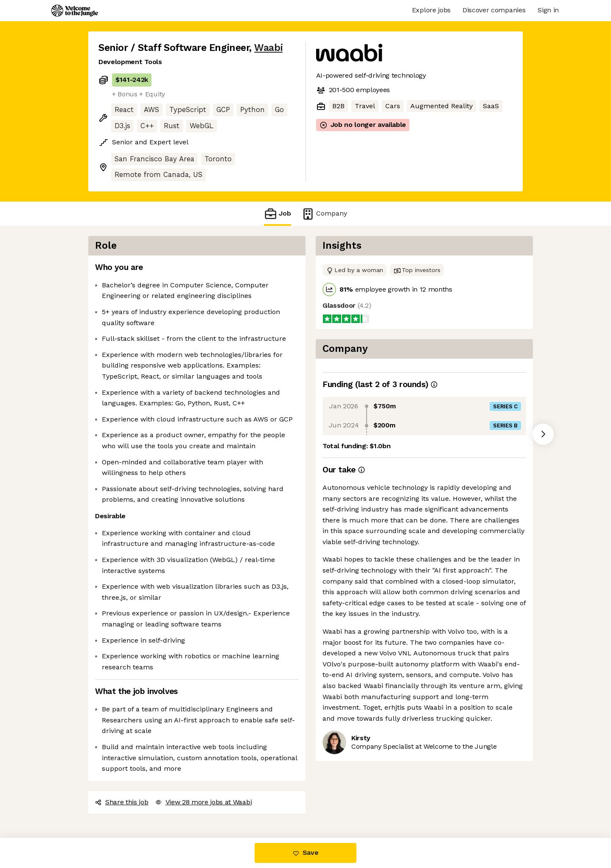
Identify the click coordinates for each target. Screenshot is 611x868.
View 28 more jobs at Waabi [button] (204, 802)
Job (277, 214)
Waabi (268, 48)
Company (324, 214)
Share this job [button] (122, 802)
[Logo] (75, 11)
